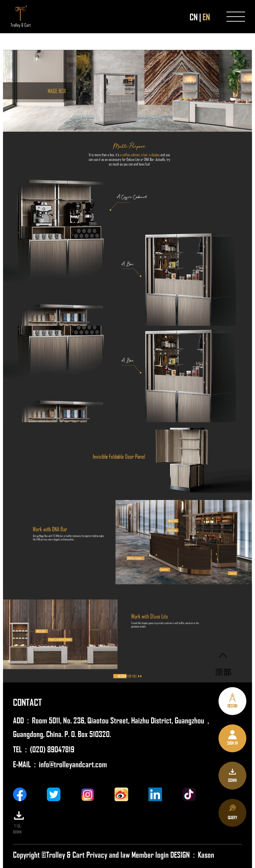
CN (194, 17)
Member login (151, 854)
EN (206, 17)
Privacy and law (108, 854)
